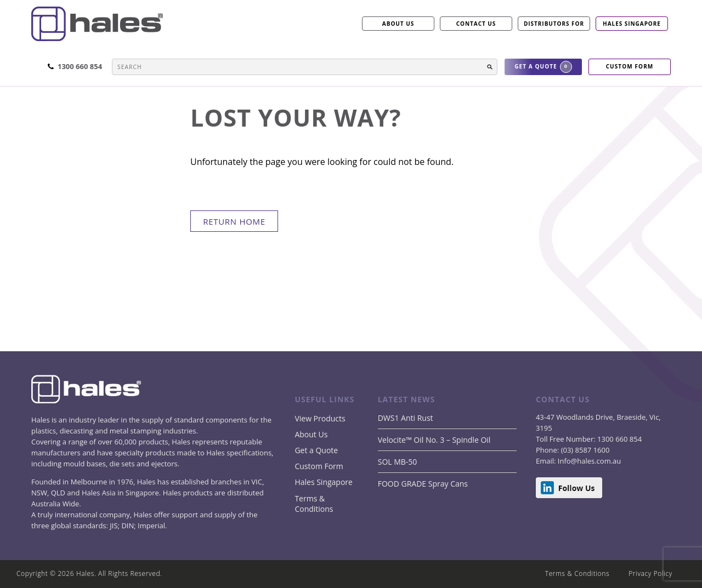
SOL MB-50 (398, 462)
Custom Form (319, 466)
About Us (311, 434)
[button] (490, 67)
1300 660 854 (619, 439)
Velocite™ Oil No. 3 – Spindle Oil (434, 440)
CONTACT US (476, 24)
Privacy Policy (650, 573)
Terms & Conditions (314, 504)
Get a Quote (316, 450)
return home (234, 221)
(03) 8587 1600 (584, 450)
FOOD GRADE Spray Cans (423, 484)
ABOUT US (398, 24)
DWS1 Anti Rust (406, 418)
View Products (320, 418)
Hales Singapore (632, 24)
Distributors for (554, 24)
